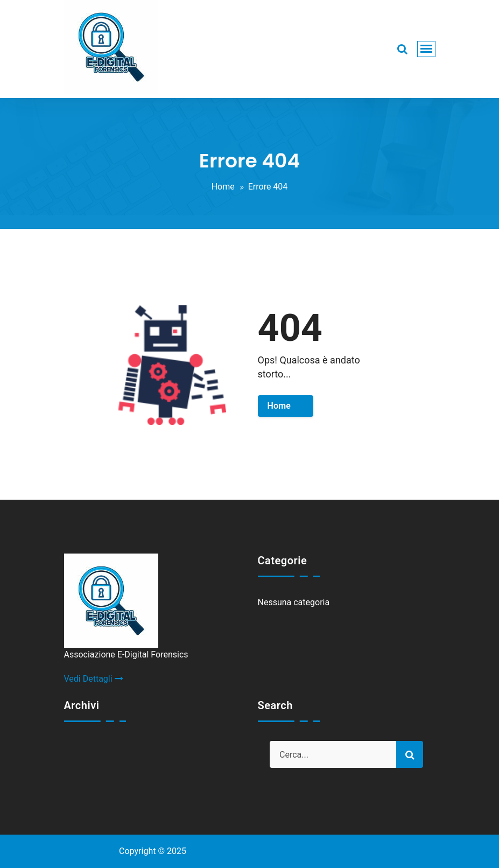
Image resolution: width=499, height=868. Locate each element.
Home (223, 187)
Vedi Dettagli (94, 679)
